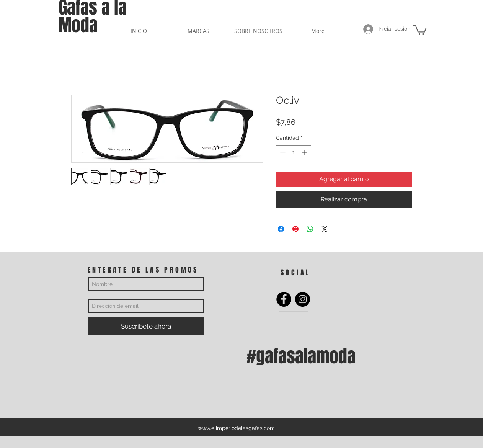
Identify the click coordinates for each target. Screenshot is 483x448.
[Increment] (305, 152)
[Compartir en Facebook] (281, 229)
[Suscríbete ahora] (146, 326)
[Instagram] (303, 299)
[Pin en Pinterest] (295, 229)
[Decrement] (282, 152)
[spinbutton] (294, 152)
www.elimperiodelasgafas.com (236, 428)
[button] (420, 29)
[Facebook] (284, 299)
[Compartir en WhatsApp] (310, 229)
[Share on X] (325, 229)
